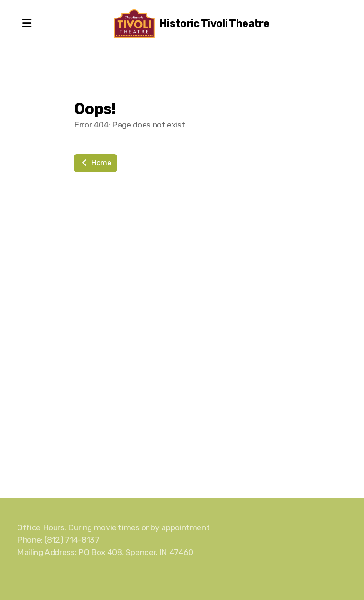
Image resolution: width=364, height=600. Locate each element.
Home (96, 163)
